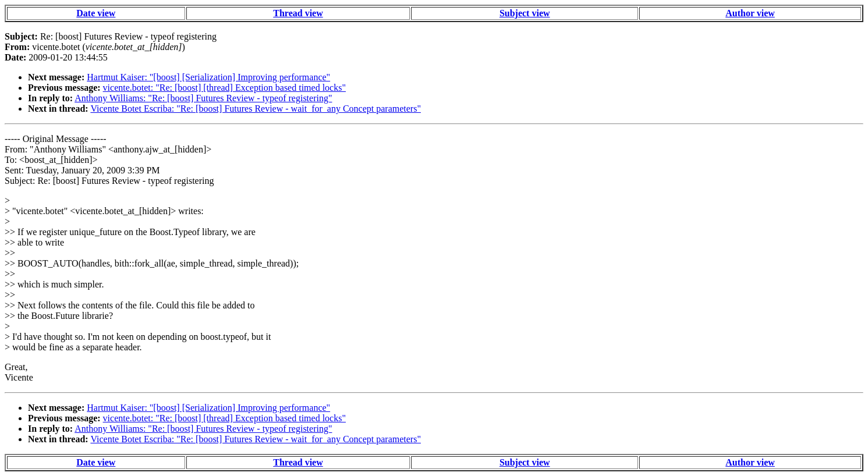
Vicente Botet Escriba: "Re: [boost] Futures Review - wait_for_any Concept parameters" (256, 109)
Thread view (298, 13)
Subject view (525, 13)
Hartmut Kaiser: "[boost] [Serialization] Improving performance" (208, 77)
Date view (96, 13)
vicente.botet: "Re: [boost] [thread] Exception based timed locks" (224, 88)
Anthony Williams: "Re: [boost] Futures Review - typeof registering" (203, 98)
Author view (750, 13)
